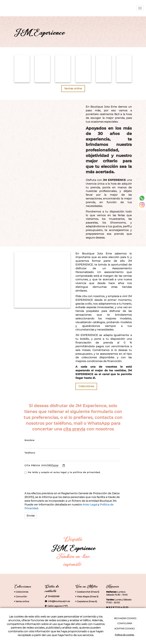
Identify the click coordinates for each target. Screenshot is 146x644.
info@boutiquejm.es (59, 601)
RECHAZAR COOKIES (125, 618)
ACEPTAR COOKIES (125, 629)
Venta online (22, 601)
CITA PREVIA (32, 466)
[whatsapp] (142, 198)
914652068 (54, 596)
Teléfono (30, 453)
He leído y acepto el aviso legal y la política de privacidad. (63, 472)
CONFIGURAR (125, 623)
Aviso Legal (90, 505)
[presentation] (45, 482)
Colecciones (22, 592)
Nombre (29, 440)
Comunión (21, 597)
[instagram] (142, 205)
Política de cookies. (125, 635)
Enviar (31, 516)
